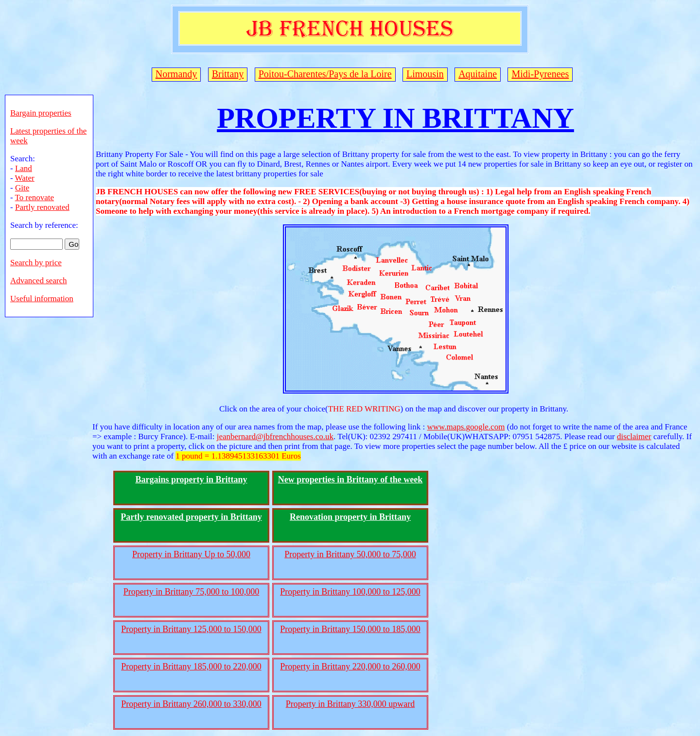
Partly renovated (42, 207)
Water (25, 178)
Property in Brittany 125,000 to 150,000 (191, 629)
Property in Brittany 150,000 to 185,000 (350, 629)
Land (24, 168)
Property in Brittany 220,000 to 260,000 (350, 667)
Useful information (42, 299)
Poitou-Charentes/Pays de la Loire (325, 74)
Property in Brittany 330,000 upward (350, 704)
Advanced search (39, 281)
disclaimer (634, 436)
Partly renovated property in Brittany (191, 517)
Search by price (36, 263)
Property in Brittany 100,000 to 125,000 (350, 592)
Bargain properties (41, 113)
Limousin (425, 74)
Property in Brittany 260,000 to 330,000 (191, 704)
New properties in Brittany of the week (350, 479)
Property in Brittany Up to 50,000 (191, 554)
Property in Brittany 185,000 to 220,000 (191, 667)
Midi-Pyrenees (540, 74)
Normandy (176, 74)
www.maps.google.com (466, 427)
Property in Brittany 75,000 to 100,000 (191, 592)
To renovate (35, 197)
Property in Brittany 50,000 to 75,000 (350, 554)
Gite (22, 188)
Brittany (228, 74)
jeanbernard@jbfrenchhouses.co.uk (275, 436)
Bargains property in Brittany (191, 479)
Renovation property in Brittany (350, 517)
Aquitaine (478, 74)
